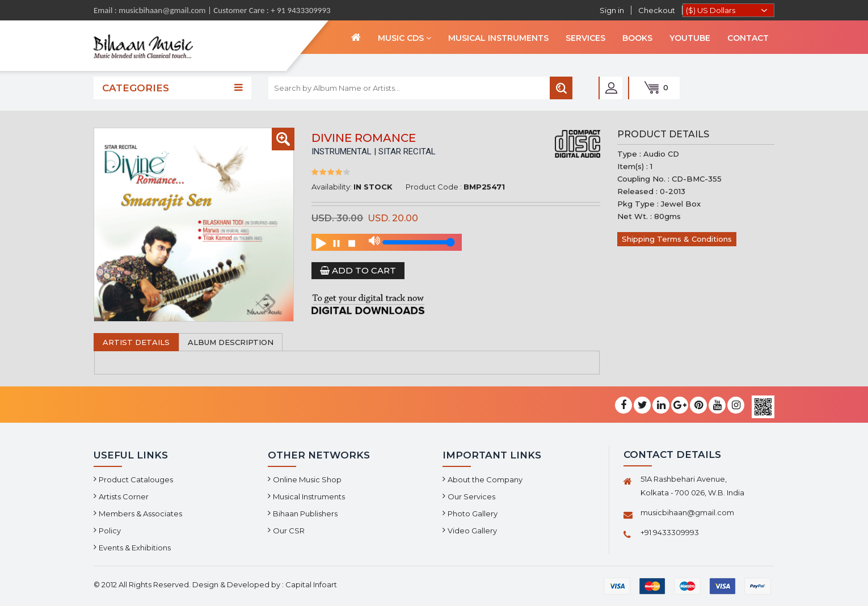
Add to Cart (358, 270)
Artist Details (136, 342)
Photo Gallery (473, 514)
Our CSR (289, 531)
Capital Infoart (311, 584)
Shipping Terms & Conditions (677, 239)
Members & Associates (140, 514)
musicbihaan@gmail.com (687, 512)
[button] (283, 139)
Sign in (612, 10)
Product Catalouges (136, 479)
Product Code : (434, 187)
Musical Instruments (309, 496)
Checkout (657, 10)
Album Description (231, 342)
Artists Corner (124, 496)
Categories (172, 88)
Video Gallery (472, 531)
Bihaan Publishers (305, 514)
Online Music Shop (307, 479)
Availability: (332, 187)
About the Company (485, 479)
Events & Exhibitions (135, 548)
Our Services (471, 496)
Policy (110, 531)
